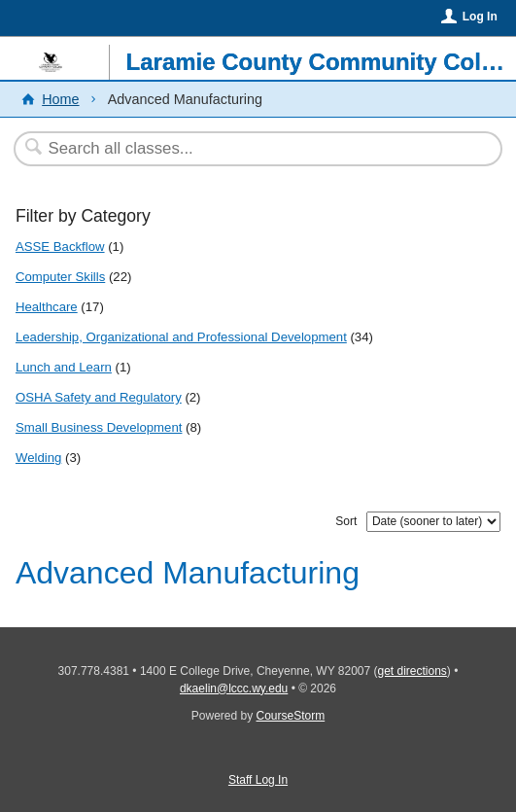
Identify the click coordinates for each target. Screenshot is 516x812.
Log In (480, 17)
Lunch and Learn (64, 367)
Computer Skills (60, 277)
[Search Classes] (248, 149)
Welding (38, 458)
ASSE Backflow (60, 247)
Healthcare (47, 307)
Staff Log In (258, 780)
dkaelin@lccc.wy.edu (234, 688)
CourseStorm (291, 716)
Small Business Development (99, 427)
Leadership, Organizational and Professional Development (181, 337)
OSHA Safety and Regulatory (99, 397)
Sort (346, 521)
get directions (412, 671)
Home (60, 99)
